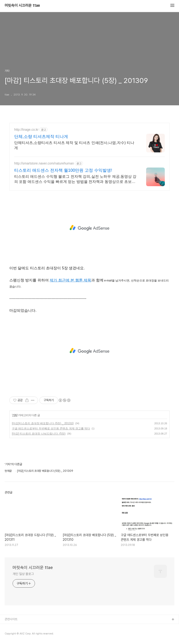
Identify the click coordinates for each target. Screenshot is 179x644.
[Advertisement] (89, 228)
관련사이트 (11, 619)
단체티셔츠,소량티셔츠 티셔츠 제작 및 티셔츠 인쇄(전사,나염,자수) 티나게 (74, 145)
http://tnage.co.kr (26, 130)
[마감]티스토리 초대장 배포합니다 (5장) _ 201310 (43, 423)
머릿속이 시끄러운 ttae (22, 6)
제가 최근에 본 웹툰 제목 (70, 280)
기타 (15, 415)
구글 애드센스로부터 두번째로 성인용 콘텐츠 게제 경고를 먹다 (51, 428)
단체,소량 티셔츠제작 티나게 (41, 137)
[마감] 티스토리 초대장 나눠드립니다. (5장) (39, 434)
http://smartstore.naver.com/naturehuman (44, 163)
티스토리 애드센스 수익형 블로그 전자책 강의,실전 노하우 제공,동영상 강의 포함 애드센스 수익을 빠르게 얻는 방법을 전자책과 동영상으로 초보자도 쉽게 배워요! (75, 179)
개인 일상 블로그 (23, 574)
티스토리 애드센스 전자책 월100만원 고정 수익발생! (63, 170)
